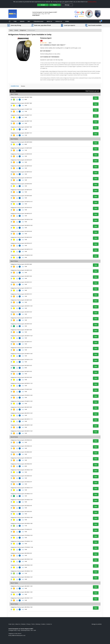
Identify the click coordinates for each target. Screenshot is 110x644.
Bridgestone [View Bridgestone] (23, 30)
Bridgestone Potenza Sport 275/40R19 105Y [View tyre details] (22, 401)
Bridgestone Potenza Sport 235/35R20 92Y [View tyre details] (21, 440)
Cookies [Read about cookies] (43, 624)
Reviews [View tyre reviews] (23, 86)
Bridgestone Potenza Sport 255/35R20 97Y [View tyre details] (21, 482)
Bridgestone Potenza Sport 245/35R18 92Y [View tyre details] (21, 208)
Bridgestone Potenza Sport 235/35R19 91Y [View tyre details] (21, 282)
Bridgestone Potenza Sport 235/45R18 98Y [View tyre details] (21, 196)
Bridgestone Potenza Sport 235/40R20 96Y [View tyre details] (21, 452)
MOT (29, 21)
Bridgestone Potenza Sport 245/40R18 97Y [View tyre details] (21, 213)
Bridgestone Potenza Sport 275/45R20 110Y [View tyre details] (22, 541)
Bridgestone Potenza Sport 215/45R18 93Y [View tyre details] (21, 154)
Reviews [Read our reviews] (23, 624)
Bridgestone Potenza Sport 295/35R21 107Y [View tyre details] (22, 598)
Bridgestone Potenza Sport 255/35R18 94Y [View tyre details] (21, 231)
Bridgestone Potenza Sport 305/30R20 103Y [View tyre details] (22, 577)
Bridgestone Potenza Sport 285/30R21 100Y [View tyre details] (22, 586)
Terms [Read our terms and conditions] (33, 624)
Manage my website (97, 624)
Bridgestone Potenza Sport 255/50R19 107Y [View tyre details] (22, 360)
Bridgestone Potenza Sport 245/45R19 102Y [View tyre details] (22, 336)
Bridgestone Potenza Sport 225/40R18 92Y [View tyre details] (21, 166)
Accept (43, 5)
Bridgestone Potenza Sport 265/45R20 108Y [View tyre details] (22, 517)
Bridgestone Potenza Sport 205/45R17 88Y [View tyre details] (21, 103)
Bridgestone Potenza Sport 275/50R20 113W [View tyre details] (22, 547)
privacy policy (92, 2)
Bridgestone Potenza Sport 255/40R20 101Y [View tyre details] (22, 488)
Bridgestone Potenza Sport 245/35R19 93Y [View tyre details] (21, 312)
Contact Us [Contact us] (59, 21)
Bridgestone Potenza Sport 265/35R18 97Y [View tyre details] (21, 243)
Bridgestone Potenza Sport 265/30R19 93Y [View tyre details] (21, 365)
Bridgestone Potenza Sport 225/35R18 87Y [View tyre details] (21, 160)
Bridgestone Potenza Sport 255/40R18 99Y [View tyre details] (21, 237)
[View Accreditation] (89, 14)
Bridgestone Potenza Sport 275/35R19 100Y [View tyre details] (22, 395)
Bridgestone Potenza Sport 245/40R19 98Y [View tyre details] (21, 330)
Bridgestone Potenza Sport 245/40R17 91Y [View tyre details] (21, 133)
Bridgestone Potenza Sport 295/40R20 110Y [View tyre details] (22, 571)
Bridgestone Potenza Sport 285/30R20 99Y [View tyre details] (21, 553)
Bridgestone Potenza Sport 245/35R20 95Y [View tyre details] (21, 464)
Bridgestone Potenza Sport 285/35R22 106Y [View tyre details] (22, 607)
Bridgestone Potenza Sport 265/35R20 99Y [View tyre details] (21, 512)
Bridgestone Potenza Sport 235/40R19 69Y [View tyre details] (21, 300)
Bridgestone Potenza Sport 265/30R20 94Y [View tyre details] (21, 506)
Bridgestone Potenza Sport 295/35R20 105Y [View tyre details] (22, 565)
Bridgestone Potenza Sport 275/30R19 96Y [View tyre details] (21, 389)
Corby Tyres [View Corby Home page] (11, 624)
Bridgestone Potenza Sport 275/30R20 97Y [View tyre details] (21, 529)
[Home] (10, 21)
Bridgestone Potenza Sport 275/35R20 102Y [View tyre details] (22, 535)
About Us (49, 21)
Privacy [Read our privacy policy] (28, 624)
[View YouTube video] (41, 41)
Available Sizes (15, 86)
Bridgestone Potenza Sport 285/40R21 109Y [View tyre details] (22, 592)
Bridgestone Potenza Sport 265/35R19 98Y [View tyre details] (21, 377)
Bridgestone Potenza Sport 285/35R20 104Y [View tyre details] (22, 559)
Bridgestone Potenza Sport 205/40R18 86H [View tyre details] (21, 142)
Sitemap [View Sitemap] (38, 624)
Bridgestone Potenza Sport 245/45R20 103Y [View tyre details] (22, 470)
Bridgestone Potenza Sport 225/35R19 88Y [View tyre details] (21, 264)
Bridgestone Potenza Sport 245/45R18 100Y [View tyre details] (22, 219)
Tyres (15, 21)
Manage (67, 5)
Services (22, 21)
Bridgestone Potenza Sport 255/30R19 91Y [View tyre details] (21, 342)
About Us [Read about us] (18, 624)
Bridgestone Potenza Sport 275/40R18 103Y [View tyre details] (22, 255)
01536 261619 (36, 15)
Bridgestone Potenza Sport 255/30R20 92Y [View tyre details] (21, 476)
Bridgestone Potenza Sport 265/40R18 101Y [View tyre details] (22, 249)
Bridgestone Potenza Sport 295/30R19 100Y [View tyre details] (22, 425)
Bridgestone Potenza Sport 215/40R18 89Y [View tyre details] (21, 148)
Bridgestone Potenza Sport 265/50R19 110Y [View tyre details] (22, 383)
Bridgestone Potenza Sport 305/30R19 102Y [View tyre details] (22, 431)
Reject (55, 5)
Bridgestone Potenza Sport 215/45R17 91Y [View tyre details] (21, 115)
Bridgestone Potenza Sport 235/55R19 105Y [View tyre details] (22, 306)
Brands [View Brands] (16, 30)
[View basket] (100, 21)
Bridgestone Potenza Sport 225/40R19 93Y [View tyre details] (21, 270)
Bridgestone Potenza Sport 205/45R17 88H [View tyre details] (21, 97)
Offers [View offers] (67, 21)
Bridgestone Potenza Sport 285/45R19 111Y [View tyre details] (22, 419)
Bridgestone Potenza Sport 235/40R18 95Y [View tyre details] (21, 190)
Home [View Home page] (11, 30)
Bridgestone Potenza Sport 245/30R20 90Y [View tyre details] (21, 458)
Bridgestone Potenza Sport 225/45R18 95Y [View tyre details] (21, 178)
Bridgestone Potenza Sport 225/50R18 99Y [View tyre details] (21, 184)
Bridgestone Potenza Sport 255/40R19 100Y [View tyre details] (22, 354)
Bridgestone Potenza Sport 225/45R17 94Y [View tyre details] (21, 121)
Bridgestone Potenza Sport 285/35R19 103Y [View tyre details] (22, 413)
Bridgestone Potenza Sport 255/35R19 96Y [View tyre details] (21, 348)
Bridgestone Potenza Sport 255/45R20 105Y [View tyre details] (22, 500)
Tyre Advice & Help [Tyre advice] (38, 21)
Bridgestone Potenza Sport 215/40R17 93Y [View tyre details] (21, 109)
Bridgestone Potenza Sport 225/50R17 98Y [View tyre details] (21, 127)
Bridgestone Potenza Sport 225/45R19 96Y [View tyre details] (21, 276)
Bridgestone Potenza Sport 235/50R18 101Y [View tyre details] (22, 202)
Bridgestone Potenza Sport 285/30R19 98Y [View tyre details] (21, 407)
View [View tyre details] (96, 98)
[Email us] (18, 635)
